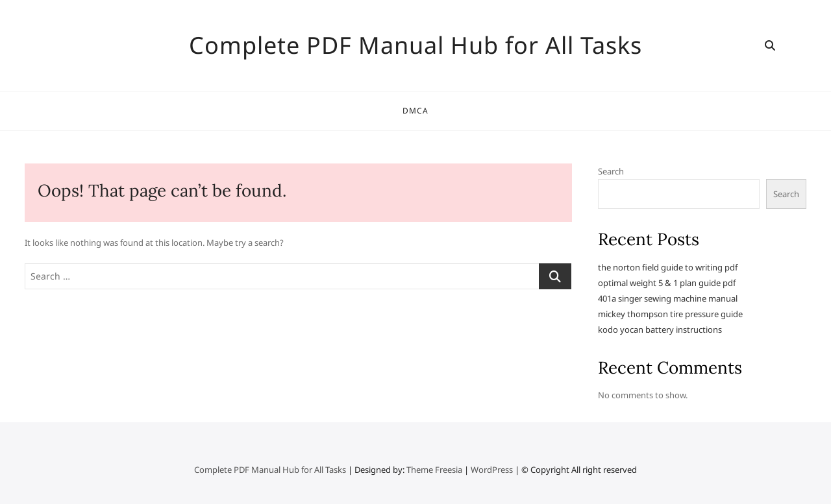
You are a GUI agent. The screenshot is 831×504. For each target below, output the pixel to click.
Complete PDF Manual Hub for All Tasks (415, 45)
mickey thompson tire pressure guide (670, 314)
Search (611, 171)
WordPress (492, 470)
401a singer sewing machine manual (668, 298)
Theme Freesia (434, 470)
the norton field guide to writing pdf (668, 267)
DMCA (416, 111)
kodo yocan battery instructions (660, 330)
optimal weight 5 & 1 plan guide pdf (667, 283)
